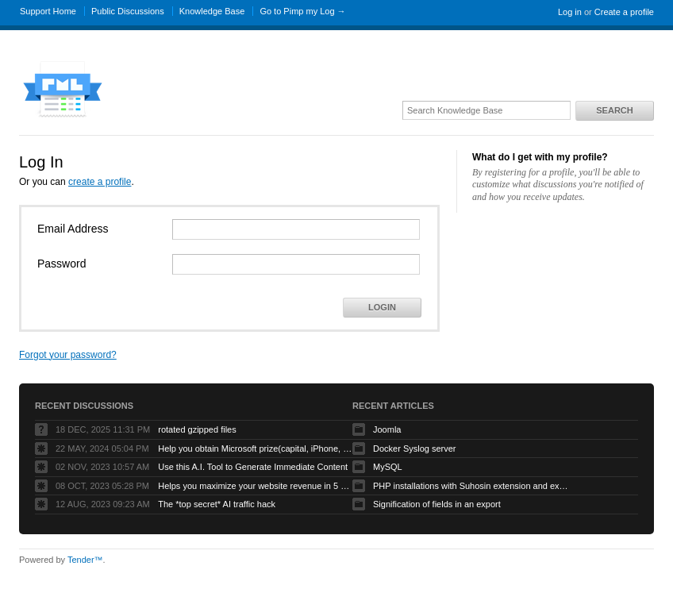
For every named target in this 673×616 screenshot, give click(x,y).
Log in (570, 12)
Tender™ (85, 560)
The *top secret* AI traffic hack (217, 504)
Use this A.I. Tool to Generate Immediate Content (253, 467)
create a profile (100, 182)
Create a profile (624, 12)
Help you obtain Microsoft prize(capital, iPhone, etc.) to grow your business (257, 449)
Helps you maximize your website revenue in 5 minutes (257, 486)
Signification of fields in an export (437, 504)
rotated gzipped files (197, 429)
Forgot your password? (68, 355)
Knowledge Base (212, 11)
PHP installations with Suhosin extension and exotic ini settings (472, 486)
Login (382, 307)
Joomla (387, 429)
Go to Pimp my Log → (302, 11)
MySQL (388, 467)
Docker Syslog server (415, 449)
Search (614, 110)
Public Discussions (128, 11)
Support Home (48, 11)
